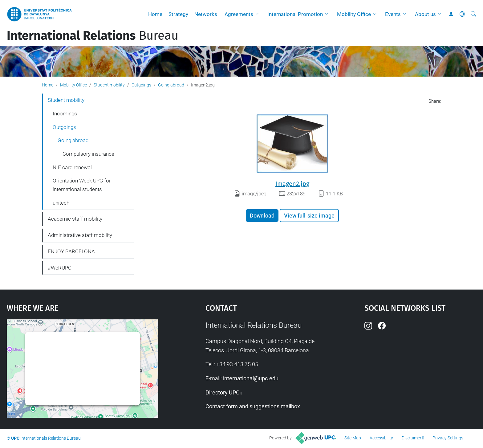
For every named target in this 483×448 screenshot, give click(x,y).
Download (262, 216)
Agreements (239, 14)
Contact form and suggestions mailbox (253, 406)
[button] (258, 14)
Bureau (93, 36)
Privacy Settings (448, 438)
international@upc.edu (251, 378)
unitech (61, 203)
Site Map (353, 438)
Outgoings (141, 85)
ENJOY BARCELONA (71, 251)
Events (393, 14)
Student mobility (109, 85)
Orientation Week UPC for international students (82, 185)
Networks (206, 14)
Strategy (178, 14)
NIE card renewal (72, 167)
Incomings (65, 114)
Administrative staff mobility (80, 235)
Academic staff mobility (75, 219)
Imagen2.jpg (292, 184)
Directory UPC (223, 392)
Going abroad (171, 85)
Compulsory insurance (88, 154)
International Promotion (295, 14)
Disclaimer (412, 438)
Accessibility (381, 438)
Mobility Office (354, 14)
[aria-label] (473, 14)
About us (425, 14)
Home (155, 14)
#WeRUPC (60, 268)
